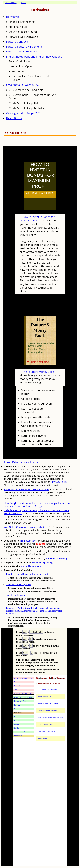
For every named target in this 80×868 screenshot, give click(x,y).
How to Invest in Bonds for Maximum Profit (37, 219)
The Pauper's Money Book (38, 372)
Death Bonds (14, 118)
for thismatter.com (22, 462)
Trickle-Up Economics (17, 595)
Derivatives (13, 17)
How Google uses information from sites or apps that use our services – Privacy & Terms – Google (37, 505)
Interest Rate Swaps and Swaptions (51, 717)
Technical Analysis (21, 732)
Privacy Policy (60, 482)
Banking (17, 705)
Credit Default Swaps (46, 724)
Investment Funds (21, 701)
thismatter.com (28, 541)
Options (17, 724)
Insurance (18, 682)
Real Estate (18, 686)
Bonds (16, 709)
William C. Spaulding (57, 559)
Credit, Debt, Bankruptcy (23, 678)
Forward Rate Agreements (22, 52)
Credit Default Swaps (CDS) (22, 85)
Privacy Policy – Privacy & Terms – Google (26, 489)
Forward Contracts (17, 42)
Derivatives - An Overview (47, 690)
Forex (16, 716)
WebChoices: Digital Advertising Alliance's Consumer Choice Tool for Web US (36, 512)
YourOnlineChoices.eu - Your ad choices (26, 527)
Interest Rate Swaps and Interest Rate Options (34, 57)
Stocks (17, 728)
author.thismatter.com (31, 566)
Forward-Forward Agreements (24, 47)
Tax (15, 690)
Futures (17, 720)
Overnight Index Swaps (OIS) (23, 113)
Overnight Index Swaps (46, 731)
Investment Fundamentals (24, 697)
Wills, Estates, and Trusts (23, 693)
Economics (18, 736)
